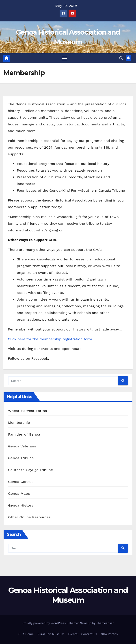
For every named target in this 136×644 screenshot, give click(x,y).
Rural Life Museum (51, 634)
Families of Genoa (24, 434)
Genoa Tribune (21, 458)
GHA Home (26, 634)
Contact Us (89, 634)
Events (73, 634)
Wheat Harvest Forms (27, 411)
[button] (121, 58)
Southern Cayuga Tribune (30, 470)
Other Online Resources (29, 517)
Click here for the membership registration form (50, 339)
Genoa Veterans (22, 446)
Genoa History (21, 505)
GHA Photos (109, 634)
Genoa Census (21, 482)
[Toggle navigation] (65, 58)
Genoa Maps (19, 493)
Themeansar (105, 623)
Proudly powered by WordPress (44, 623)
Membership (19, 423)
